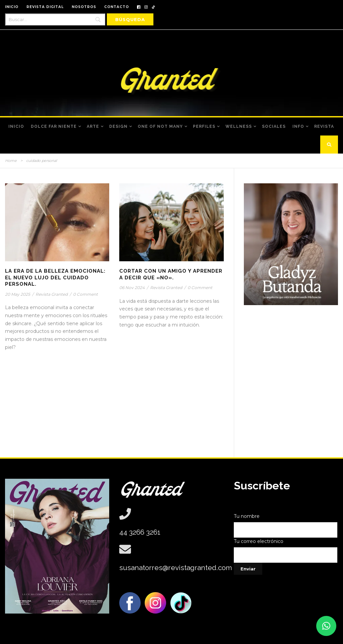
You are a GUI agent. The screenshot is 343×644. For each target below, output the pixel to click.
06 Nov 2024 (132, 288)
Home (11, 161)
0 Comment (85, 294)
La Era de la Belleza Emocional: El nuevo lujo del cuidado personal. (55, 278)
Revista (324, 126)
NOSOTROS (84, 7)
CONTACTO (117, 7)
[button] (326, 626)
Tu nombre (286, 525)
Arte (93, 126)
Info (298, 126)
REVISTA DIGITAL (45, 7)
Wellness (239, 126)
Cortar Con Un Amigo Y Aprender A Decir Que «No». (171, 274)
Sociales (274, 126)
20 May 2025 (18, 294)
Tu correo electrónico (286, 550)
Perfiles (204, 126)
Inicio (16, 126)
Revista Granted (52, 294)
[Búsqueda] (130, 19)
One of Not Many (160, 126)
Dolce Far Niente (54, 126)
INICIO (12, 7)
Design (118, 126)
